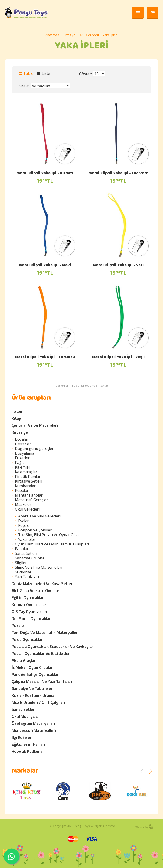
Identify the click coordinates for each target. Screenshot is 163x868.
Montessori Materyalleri (34, 730)
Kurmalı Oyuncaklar (29, 604)
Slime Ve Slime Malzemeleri (39, 567)
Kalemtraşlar (26, 472)
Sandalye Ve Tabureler (32, 688)
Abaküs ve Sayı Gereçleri (39, 516)
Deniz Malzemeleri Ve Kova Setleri (43, 584)
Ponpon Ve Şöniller (35, 530)
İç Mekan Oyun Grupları (33, 667)
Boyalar (22, 439)
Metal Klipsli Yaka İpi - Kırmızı (45, 174)
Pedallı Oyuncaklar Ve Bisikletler (41, 653)
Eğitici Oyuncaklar (28, 597)
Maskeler (23, 504)
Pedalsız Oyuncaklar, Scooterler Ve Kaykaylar (52, 646)
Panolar (22, 549)
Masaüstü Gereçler (31, 500)
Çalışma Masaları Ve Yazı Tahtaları (42, 681)
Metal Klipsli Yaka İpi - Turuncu (45, 357)
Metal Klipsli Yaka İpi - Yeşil (118, 357)
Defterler (23, 444)
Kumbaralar (25, 486)
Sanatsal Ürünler (30, 558)
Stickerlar (23, 572)
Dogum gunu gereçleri (35, 449)
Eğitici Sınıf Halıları (28, 744)
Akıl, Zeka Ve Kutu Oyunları (36, 591)
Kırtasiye (69, 35)
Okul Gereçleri (89, 35)
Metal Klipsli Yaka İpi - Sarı (118, 266)
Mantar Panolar (29, 495)
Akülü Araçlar (24, 660)
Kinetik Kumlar (28, 477)
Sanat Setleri (26, 553)
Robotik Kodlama (27, 751)
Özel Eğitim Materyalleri (33, 723)
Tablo (26, 73)
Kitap (16, 418)
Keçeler (25, 525)
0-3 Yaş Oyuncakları (29, 611)
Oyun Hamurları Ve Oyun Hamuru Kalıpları (52, 544)
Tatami (18, 411)
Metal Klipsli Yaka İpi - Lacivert (118, 174)
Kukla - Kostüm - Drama (33, 695)
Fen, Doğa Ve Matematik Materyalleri (45, 632)
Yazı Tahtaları (27, 577)
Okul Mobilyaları (26, 716)
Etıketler (22, 458)
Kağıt (19, 463)
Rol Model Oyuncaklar (31, 618)
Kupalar (22, 490)
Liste (43, 73)
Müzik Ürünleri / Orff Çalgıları (38, 702)
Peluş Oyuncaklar (27, 639)
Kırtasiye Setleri (29, 481)
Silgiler (21, 563)
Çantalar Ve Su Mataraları (35, 425)
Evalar (24, 521)
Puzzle (18, 625)
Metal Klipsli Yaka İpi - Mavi (45, 266)
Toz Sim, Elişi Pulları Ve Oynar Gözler (50, 535)
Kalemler (23, 467)
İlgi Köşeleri (22, 737)
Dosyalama (25, 453)
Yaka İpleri (110, 35)
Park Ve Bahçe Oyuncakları (36, 674)
